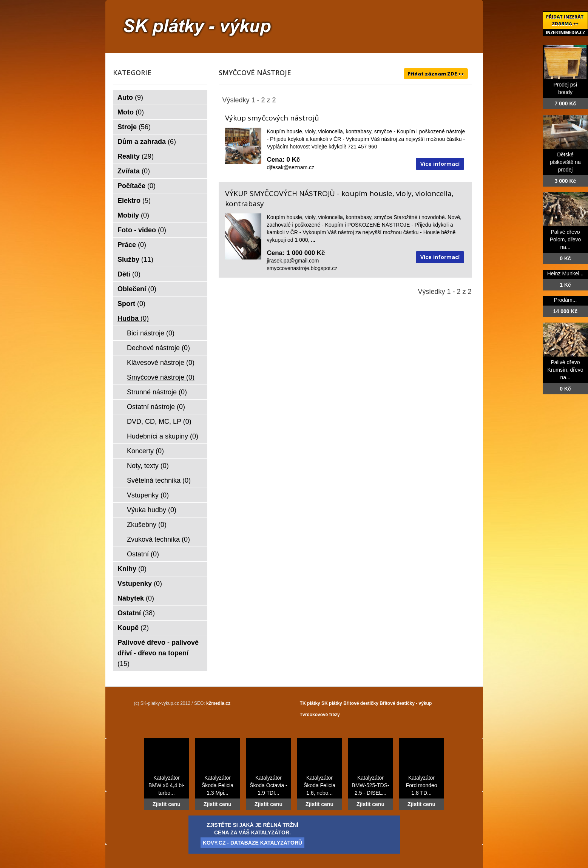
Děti (129, 274)
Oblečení (137, 289)
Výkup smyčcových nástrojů (272, 118)
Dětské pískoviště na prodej (565, 162)
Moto (131, 112)
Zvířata (134, 171)
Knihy (132, 569)
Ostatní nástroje (156, 407)
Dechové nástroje (158, 348)
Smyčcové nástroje (161, 377)
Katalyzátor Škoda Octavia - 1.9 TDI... (269, 785)
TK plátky (310, 703)
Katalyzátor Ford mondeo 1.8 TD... (421, 785)
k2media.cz (218, 703)
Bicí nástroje (151, 333)
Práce (132, 245)
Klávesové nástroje (161, 363)
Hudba (133, 318)
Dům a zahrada (147, 142)
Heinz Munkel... (565, 273)
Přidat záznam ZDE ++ (436, 74)
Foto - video (142, 230)
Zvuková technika (158, 539)
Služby (135, 259)
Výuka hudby (152, 510)
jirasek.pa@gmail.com (293, 261)
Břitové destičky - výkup (406, 703)
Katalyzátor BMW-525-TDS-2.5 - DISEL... (370, 785)
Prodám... (566, 300)
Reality (136, 156)
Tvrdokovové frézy (320, 715)
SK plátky (332, 703)
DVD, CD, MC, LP (159, 422)
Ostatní (143, 554)
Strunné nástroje (157, 392)
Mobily (133, 215)
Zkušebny (147, 525)
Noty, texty (148, 466)
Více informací (440, 164)
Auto (130, 97)
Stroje (134, 127)
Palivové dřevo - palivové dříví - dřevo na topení (158, 653)
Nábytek (136, 598)
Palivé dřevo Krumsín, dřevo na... (566, 370)
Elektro (134, 201)
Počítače (137, 186)
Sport (131, 304)
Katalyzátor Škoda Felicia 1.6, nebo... (319, 785)
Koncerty (145, 451)
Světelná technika (159, 480)
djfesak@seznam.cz (291, 167)
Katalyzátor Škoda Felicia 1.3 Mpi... (218, 785)
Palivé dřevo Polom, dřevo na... (565, 239)
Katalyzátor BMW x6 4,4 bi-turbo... (167, 785)
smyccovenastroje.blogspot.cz (302, 268)
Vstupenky (148, 495)
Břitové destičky (361, 703)
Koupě (133, 628)
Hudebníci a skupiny (163, 436)
